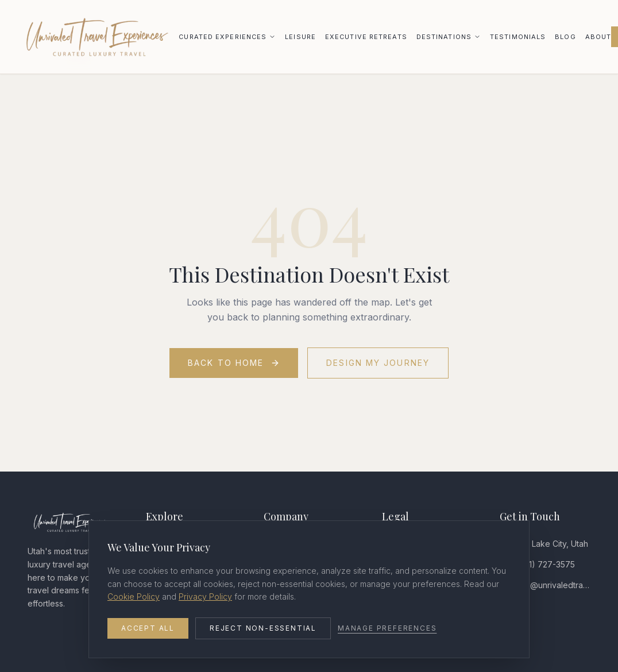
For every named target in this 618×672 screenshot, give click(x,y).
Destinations (444, 37)
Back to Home (234, 363)
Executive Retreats (366, 37)
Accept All (148, 628)
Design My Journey (378, 363)
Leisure (300, 37)
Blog (565, 37)
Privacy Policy (205, 596)
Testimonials (518, 37)
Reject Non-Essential (263, 628)
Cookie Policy (134, 596)
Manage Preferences (387, 628)
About (598, 37)
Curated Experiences (223, 37)
